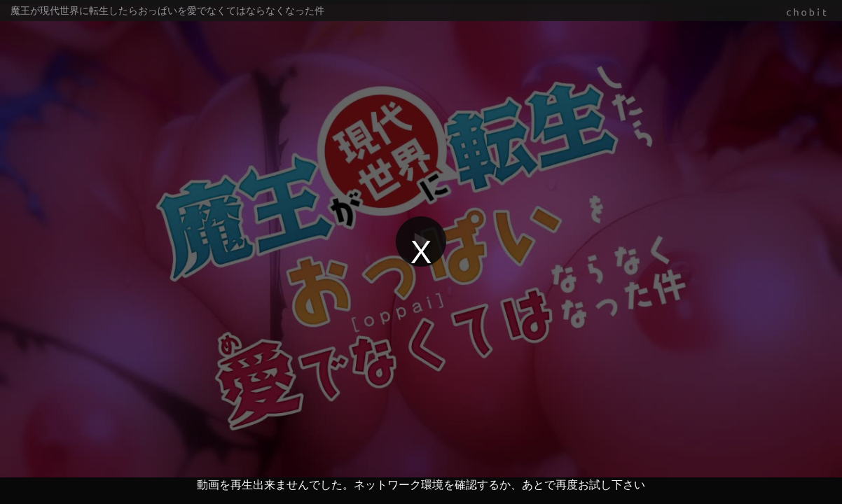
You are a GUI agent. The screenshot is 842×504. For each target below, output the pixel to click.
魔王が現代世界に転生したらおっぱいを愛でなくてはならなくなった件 (167, 10)
